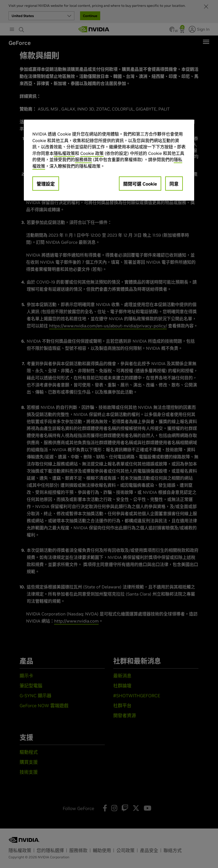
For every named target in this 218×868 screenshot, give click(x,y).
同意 (174, 184)
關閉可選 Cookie (140, 184)
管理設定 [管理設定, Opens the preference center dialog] (46, 184)
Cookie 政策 (92, 153)
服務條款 (83, 160)
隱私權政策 (64, 153)
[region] (109, 160)
